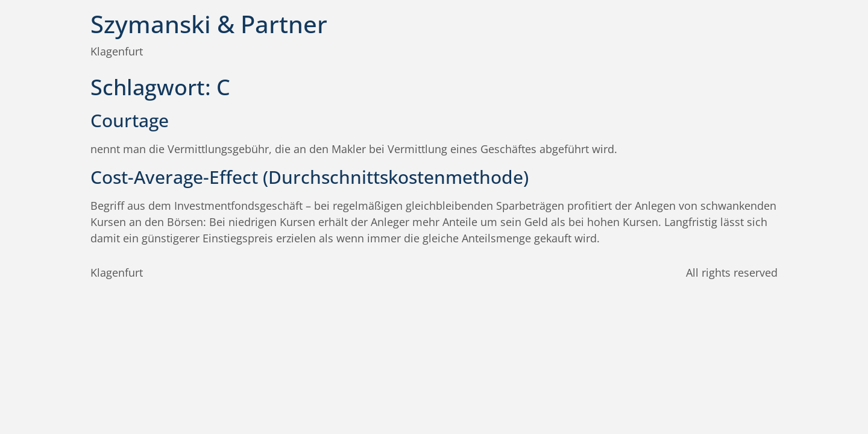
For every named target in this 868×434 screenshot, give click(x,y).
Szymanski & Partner (209, 24)
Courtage (130, 120)
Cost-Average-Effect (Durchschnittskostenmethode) (310, 177)
